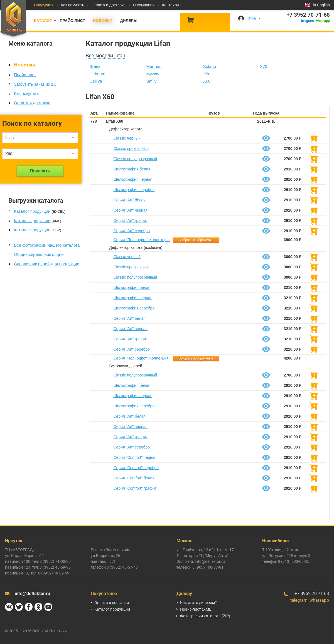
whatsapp (323, 21)
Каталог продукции (32, 211)
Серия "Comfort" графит (135, 488)
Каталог (43, 21)
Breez (95, 66)
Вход (252, 18)
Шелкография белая (132, 169)
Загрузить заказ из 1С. (36, 84)
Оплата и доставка (109, 5)
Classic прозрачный (131, 148)
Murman (154, 66)
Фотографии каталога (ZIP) (205, 616)
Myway (153, 74)
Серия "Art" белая (130, 200)
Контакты (170, 5)
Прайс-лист (72, 21)
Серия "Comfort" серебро (136, 468)
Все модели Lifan (106, 56)
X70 (264, 66)
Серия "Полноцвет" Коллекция (142, 240)
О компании (144, 5)
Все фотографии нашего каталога (47, 245)
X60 (207, 81)
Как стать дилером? (198, 603)
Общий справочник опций (39, 254)
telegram (307, 21)
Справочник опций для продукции (47, 264)
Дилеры (129, 21)
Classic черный (127, 138)
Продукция (44, 5)
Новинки (103, 21)
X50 (207, 74)
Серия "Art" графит (131, 221)
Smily (152, 81)
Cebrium (98, 74)
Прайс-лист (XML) (196, 609)
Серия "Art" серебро (132, 231)
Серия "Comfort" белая (134, 478)
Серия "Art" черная (131, 210)
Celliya (96, 81)
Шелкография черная (133, 179)
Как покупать (73, 5)
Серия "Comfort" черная (135, 457)
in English (321, 5)
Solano (210, 66)
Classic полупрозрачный (135, 159)
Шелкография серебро (134, 190)
